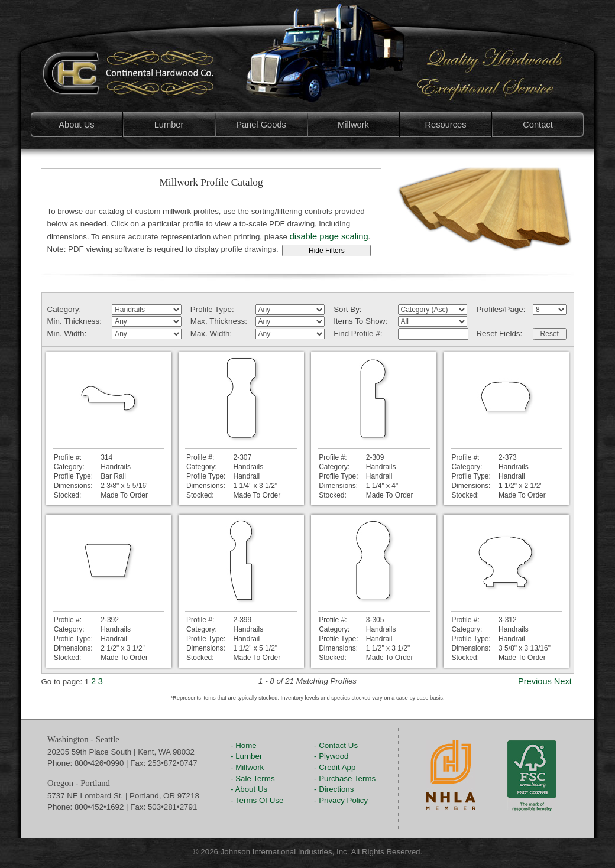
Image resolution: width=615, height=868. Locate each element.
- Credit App (335, 767)
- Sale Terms (253, 778)
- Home (244, 745)
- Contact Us (336, 745)
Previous (535, 681)
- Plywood (331, 756)
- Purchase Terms (345, 778)
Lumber (169, 125)
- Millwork (247, 767)
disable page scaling (329, 236)
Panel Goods (261, 125)
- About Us (249, 789)
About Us (76, 125)
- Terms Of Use (257, 800)
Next (563, 681)
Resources (445, 125)
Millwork (353, 125)
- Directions (334, 789)
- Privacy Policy (341, 800)
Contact (538, 125)
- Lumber (246, 756)
